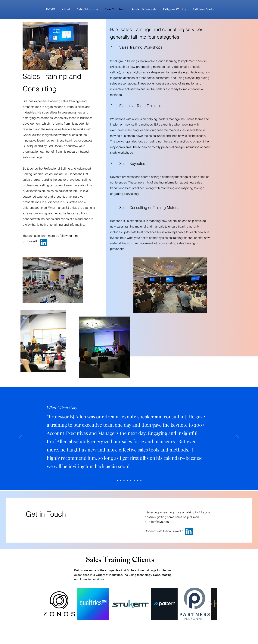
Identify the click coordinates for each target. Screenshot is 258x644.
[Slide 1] (131, 481)
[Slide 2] (127, 481)
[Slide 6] (124, 481)
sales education (61, 191)
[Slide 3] (134, 481)
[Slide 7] (138, 481)
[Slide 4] (117, 481)
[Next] (238, 439)
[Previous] (20, 439)
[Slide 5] (121, 481)
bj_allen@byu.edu (42, 146)
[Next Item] (210, 604)
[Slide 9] (141, 481)
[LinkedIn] (43, 243)
